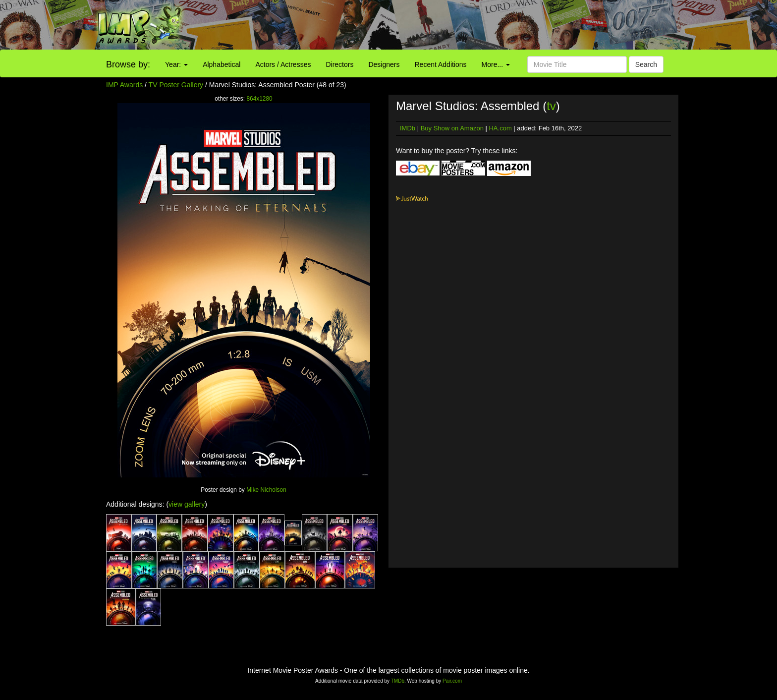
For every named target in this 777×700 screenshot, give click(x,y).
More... (496, 64)
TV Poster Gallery (176, 85)
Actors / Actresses (283, 64)
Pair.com (452, 681)
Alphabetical (222, 64)
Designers (384, 64)
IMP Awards (124, 85)
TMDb (398, 681)
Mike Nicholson (266, 490)
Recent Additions (441, 64)
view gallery (187, 504)
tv (551, 106)
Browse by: (128, 64)
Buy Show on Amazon (452, 128)
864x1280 (259, 99)
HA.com (500, 128)
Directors (339, 64)
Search (646, 64)
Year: (176, 64)
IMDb (408, 128)
